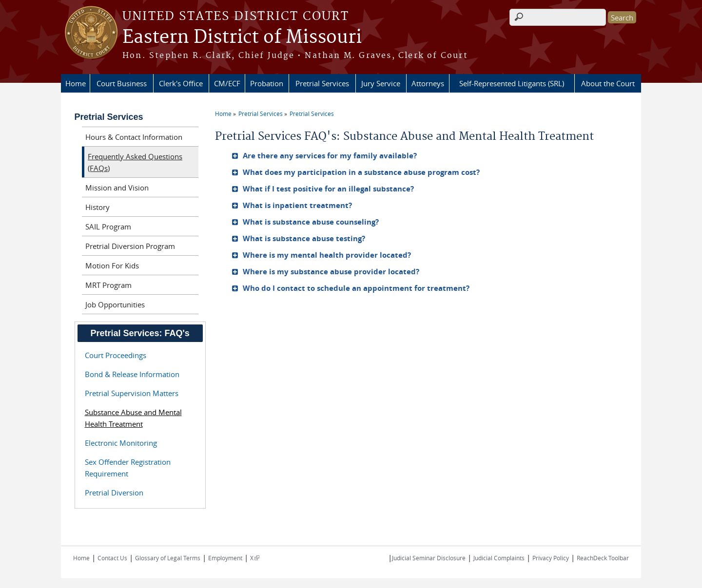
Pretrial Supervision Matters (132, 393)
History (97, 207)
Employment (225, 558)
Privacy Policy (551, 558)
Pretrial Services (322, 83)
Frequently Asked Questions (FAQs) (135, 162)
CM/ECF (227, 83)
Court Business (122, 83)
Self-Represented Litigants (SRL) (512, 83)
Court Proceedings (116, 355)
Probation (267, 83)
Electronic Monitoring (121, 443)
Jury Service (381, 83)
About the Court (608, 83)
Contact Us (112, 558)
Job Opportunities (115, 304)
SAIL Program (108, 227)
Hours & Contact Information (134, 137)
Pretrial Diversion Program (130, 246)
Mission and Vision (117, 188)
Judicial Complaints (499, 558)
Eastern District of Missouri (242, 38)
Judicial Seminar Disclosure (429, 558)
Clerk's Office (181, 83)
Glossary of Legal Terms (168, 558)
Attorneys (428, 83)
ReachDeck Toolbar (603, 558)
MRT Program (108, 285)
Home (76, 83)
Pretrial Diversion (114, 493)
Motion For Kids (112, 266)
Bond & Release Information (132, 374)
